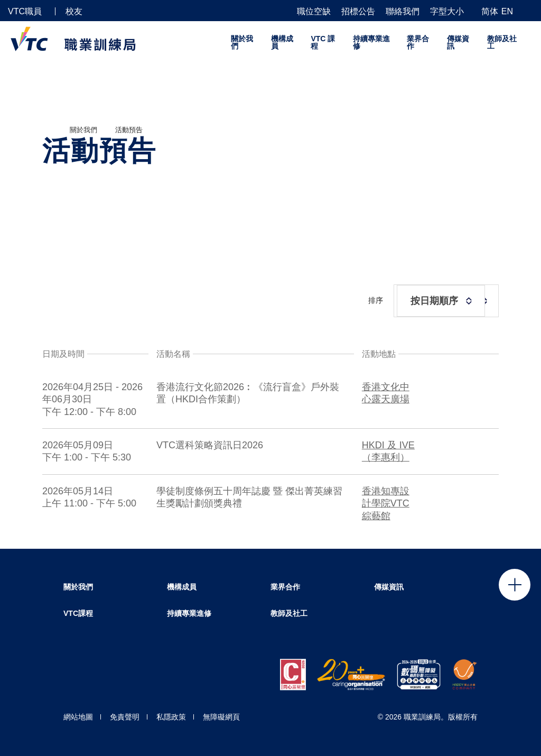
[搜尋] (529, 11)
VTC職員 (25, 11)
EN (507, 11)
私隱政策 (171, 717)
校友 (74, 11)
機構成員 (282, 42)
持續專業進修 (371, 42)
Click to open (515, 585)
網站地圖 (78, 717)
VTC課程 (78, 613)
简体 (490, 11)
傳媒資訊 (458, 42)
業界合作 (418, 42)
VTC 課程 (323, 42)
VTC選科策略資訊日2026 (210, 447)
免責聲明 (125, 717)
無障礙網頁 (221, 717)
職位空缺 (314, 12)
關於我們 (242, 42)
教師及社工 (502, 42)
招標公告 (358, 12)
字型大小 (447, 12)
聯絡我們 (403, 12)
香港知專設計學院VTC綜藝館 (386, 505)
